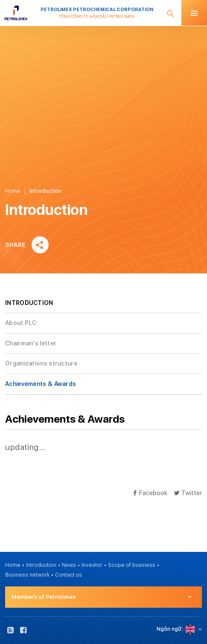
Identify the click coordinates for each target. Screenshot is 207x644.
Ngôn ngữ (169, 629)
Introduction (41, 565)
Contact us (69, 575)
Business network (27, 575)
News (69, 565)
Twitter (188, 493)
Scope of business (132, 565)
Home (13, 191)
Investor (92, 565)
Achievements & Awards (41, 384)
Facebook (150, 493)
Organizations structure (41, 363)
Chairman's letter (31, 343)
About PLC (21, 323)
